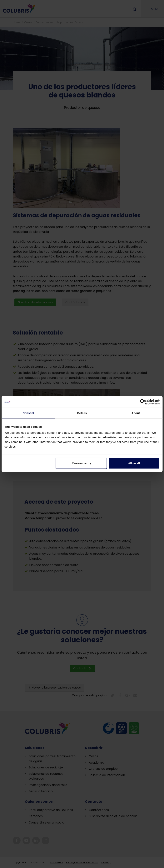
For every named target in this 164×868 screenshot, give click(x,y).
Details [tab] (82, 413)
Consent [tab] (28, 413)
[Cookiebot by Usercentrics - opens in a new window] (143, 402)
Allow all (134, 463)
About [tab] (136, 413)
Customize (82, 463)
